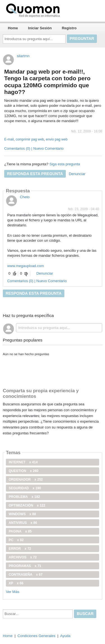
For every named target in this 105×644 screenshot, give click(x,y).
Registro (69, 28)
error (20, 549)
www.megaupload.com (26, 266)
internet (23, 462)
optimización (27, 505)
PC (16, 540)
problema (24, 497)
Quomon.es (51, 10)
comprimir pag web (30, 139)
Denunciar (77, 174)
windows (22, 514)
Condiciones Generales (37, 636)
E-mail (9, 139)
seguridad (25, 488)
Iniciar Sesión (40, 28)
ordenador (26, 480)
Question (24, 471)
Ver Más (13, 592)
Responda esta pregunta (35, 174)
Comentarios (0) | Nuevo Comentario (34, 148)
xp (16, 583)
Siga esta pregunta (65, 164)
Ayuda (65, 636)
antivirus (23, 523)
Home (13, 28)
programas (25, 566)
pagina (20, 531)
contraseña (26, 575)
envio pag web (57, 139)
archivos (23, 557)
